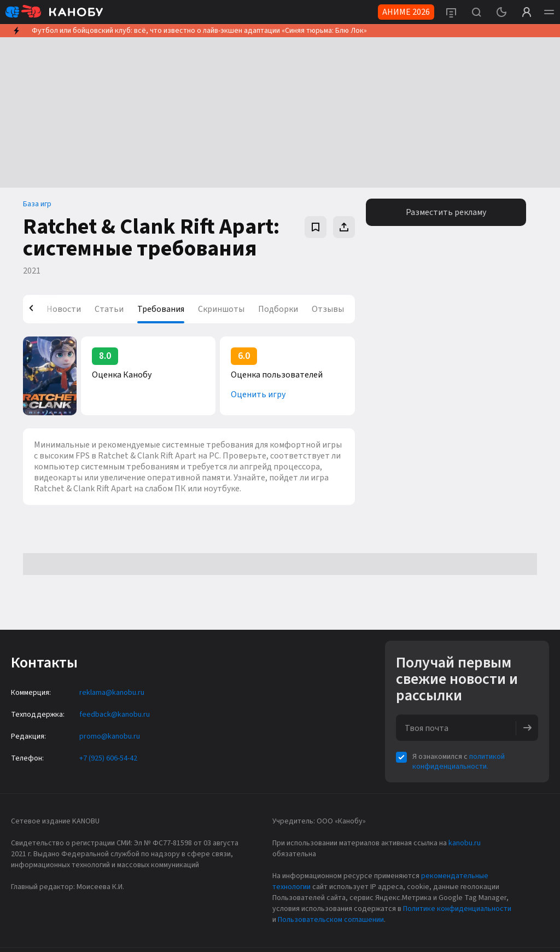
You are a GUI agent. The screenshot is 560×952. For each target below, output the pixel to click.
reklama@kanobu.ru (112, 693)
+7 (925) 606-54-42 (108, 758)
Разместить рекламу (446, 212)
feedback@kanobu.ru (115, 715)
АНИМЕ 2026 (406, 12)
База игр (37, 204)
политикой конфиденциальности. (459, 762)
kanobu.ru (465, 843)
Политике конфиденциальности (457, 909)
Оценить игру (258, 394)
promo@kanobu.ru (110, 736)
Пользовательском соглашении (331, 920)
